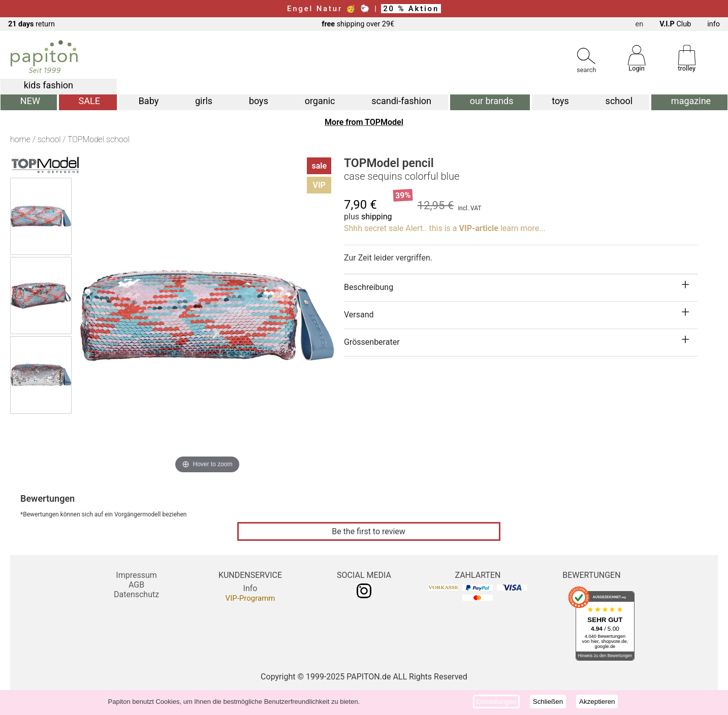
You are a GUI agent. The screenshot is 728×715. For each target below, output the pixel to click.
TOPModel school (99, 139)
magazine (691, 101)
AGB (136, 585)
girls (204, 101)
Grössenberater (372, 342)
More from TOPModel (364, 122)
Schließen (548, 702)
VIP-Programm (250, 598)
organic (320, 101)
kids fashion (49, 85)
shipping (377, 217)
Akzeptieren (597, 702)
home (20, 139)
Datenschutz (136, 594)
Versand (359, 315)
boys (259, 101)
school (619, 101)
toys (560, 101)
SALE (89, 101)
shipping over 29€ (358, 24)
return (31, 24)
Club (675, 24)
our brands (492, 101)
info (714, 24)
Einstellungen (496, 702)
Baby (149, 101)
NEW (30, 101)
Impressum (136, 575)
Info (250, 588)
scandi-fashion (401, 101)
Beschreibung (369, 287)
